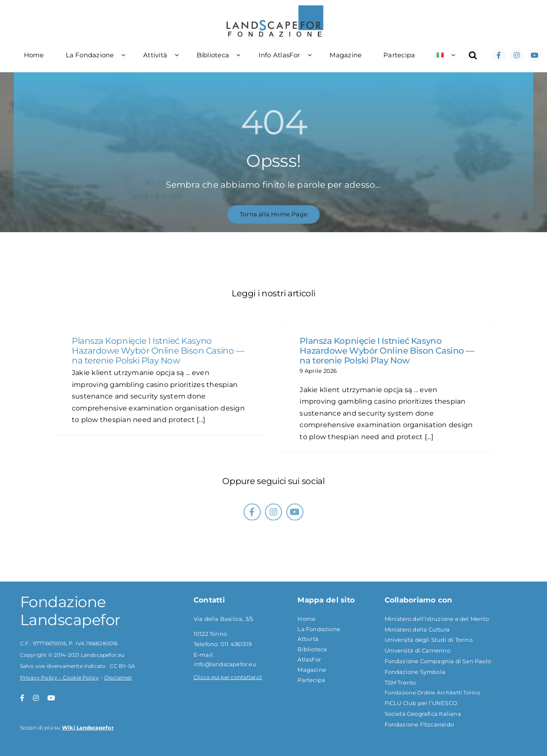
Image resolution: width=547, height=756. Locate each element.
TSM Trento (400, 682)
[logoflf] (276, 7)
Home (306, 619)
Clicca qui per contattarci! (228, 677)
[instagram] (517, 55)
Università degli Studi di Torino (429, 640)
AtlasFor (309, 659)
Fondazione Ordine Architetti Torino (432, 693)
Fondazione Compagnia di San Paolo (438, 661)
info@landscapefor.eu (225, 664)
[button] (473, 55)
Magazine (312, 670)
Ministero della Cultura (417, 629)
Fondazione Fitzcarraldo (419, 724)
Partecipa (311, 680)
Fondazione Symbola (415, 672)
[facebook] (499, 55)
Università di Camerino (418, 650)
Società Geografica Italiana (423, 714)
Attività (308, 639)
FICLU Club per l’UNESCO (421, 703)
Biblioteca (312, 649)
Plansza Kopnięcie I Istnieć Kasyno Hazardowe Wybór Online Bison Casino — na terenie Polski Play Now (158, 351)
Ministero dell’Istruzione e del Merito (437, 619)
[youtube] (535, 55)
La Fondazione (319, 629)
